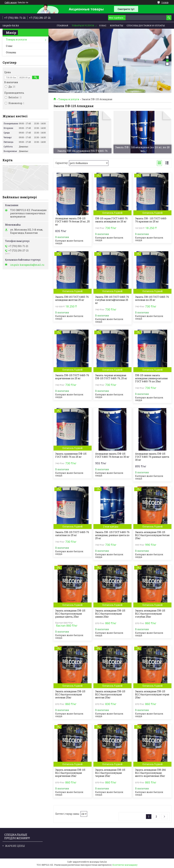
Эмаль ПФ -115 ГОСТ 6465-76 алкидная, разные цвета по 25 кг (112, 535)
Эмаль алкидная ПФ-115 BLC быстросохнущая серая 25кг (152, 695)
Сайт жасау (11, 2)
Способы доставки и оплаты (146, 25)
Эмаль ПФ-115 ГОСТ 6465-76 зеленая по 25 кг (152, 298)
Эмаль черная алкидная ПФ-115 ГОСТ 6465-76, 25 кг (111, 377)
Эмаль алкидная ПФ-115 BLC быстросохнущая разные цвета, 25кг (70, 614)
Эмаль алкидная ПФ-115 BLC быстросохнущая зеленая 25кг (70, 695)
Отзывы (11, 52)
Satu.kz (103, 862)
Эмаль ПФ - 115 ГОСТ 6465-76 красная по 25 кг (151, 220)
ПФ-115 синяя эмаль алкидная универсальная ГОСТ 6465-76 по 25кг (151, 378)
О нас (103, 25)
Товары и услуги (83, 25)
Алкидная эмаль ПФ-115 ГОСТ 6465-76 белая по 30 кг (112, 455)
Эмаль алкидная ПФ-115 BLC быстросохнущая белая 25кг (152, 535)
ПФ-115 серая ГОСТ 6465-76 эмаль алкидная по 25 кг (111, 220)
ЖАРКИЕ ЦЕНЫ (15, 846)
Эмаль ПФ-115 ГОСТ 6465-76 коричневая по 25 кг (72, 377)
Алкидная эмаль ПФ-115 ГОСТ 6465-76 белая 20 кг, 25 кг (72, 222)
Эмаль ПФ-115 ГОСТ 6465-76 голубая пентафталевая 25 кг (112, 300)
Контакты (116, 25)
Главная (62, 25)
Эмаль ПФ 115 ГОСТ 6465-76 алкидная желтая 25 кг (72, 298)
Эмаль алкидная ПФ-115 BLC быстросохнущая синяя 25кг (110, 614)
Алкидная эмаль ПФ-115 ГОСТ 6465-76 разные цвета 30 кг (152, 457)
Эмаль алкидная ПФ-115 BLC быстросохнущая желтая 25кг (110, 695)
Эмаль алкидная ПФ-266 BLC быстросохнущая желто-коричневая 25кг (150, 773)
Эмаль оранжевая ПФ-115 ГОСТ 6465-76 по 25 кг (71, 455)
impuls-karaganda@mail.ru (27, 265)
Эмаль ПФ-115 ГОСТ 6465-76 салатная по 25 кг (72, 534)
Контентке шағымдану (125, 865)
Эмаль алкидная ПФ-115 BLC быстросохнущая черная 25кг (110, 773)
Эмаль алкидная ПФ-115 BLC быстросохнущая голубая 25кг (150, 614)
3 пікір (165, 2)
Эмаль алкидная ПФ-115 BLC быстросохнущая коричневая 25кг (70, 773)
